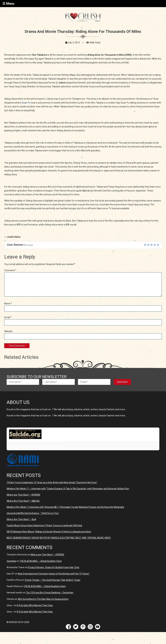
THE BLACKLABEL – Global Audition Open (41, 561)
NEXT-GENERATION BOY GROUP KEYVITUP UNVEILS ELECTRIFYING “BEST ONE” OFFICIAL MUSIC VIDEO (59, 538)
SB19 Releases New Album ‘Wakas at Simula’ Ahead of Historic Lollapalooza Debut (49, 532)
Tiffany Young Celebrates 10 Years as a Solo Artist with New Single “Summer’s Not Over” (52, 482)
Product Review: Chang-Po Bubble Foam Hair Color (54, 567)
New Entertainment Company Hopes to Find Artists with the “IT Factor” (54, 574)
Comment (10, 270)
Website (8, 331)
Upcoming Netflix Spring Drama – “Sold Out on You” (33, 513)
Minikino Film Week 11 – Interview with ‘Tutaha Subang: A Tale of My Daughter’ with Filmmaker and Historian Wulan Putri (68, 489)
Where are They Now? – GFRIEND (23, 495)
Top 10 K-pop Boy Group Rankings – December (50, 593)
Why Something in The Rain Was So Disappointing (43, 599)
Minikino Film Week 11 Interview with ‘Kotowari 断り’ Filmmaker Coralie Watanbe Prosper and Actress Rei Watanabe (65, 507)
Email (8, 317)
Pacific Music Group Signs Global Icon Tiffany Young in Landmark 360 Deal (44, 525)
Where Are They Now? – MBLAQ (23, 501)
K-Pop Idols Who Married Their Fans (35, 605)
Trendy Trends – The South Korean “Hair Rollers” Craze (52, 580)
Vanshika (11, 561)
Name (8, 303)
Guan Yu (26, 103)
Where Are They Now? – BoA (21, 519)
